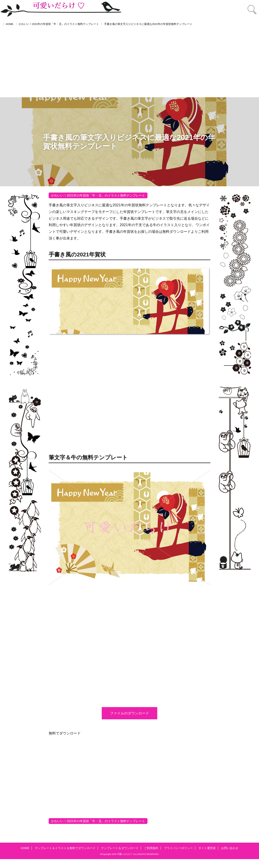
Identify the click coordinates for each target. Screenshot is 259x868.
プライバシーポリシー (178, 848)
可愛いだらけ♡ (125, 854)
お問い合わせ (230, 848)
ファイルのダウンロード (129, 713)
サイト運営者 (207, 848)
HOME (10, 24)
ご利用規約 (151, 848)
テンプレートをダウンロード (120, 848)
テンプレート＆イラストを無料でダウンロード (65, 848)
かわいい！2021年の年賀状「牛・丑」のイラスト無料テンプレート (59, 24)
